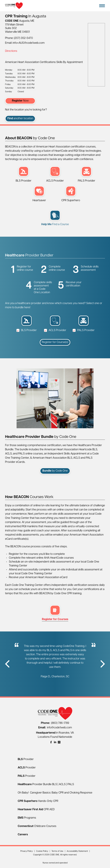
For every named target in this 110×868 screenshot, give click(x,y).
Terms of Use (57, 851)
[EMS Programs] (27, 818)
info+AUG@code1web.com (29, 43)
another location (20, 119)
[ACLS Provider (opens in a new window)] (55, 175)
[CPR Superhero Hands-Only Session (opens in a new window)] (71, 194)
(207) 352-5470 (23, 38)
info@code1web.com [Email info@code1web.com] (55, 728)
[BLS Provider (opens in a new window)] (24, 175)
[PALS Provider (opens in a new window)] (87, 175)
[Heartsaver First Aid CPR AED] (36, 810)
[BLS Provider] (26, 759)
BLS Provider (27, 330)
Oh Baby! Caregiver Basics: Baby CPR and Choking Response (55, 793)
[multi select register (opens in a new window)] (55, 613)
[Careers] (23, 835)
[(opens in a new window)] (51, 742)
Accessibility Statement (77, 851)
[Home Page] (14, 6)
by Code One (55, 471)
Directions (11, 51)
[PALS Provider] (27, 776)
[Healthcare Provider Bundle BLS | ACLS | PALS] (46, 784)
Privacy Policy (27, 851)
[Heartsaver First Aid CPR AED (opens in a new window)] (39, 194)
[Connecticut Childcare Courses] (37, 826)
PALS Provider (84, 330)
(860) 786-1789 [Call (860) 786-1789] (55, 723)
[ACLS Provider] (27, 768)
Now (20, 101)
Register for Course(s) (55, 342)
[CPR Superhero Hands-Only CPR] (38, 801)
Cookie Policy (42, 851)
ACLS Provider (55, 330)
